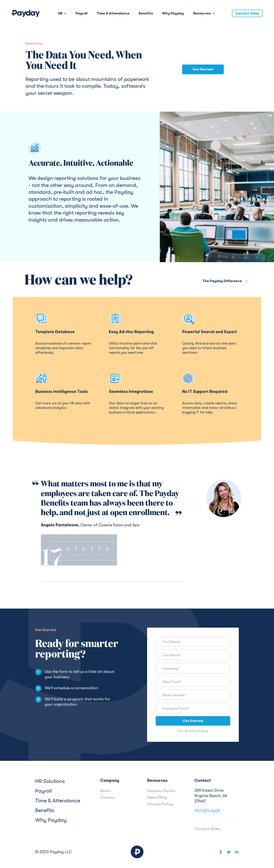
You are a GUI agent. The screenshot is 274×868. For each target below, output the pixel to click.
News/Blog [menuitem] (157, 797)
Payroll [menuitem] (44, 791)
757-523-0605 (207, 811)
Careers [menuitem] (107, 797)
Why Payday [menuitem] (51, 820)
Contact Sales (247, 13)
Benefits (146, 13)
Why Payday (173, 13)
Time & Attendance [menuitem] (58, 801)
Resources (202, 13)
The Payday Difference (223, 281)
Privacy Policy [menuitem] (160, 804)
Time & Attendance (113, 13)
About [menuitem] (105, 791)
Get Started (203, 69)
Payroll (82, 13)
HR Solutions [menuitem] (50, 781)
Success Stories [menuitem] (161, 791)
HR (61, 13)
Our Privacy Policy (193, 731)
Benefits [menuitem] (45, 810)
